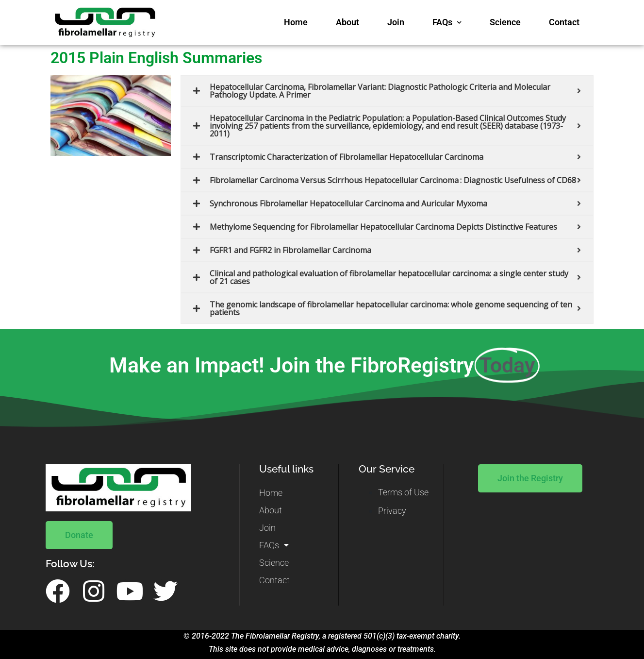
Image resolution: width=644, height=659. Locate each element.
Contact (564, 22)
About (347, 22)
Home (296, 22)
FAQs (447, 23)
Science (505, 22)
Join (396, 22)
